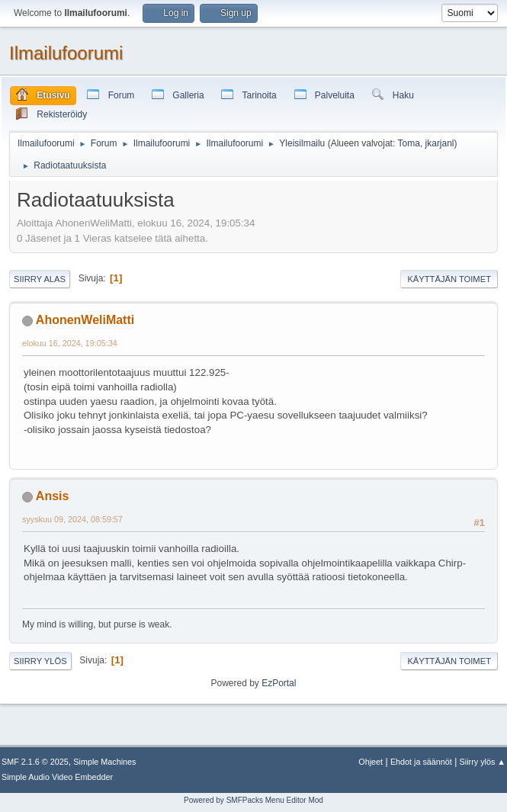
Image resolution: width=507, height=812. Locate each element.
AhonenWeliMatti (85, 320)
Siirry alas (40, 279)
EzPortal (279, 683)
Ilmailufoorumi (66, 53)
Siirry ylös (40, 661)
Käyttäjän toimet (449, 279)
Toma (409, 143)
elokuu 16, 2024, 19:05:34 (70, 343)
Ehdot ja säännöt (421, 762)
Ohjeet (371, 762)
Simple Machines (104, 762)
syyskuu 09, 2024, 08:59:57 (72, 519)
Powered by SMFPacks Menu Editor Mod (253, 800)
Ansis (53, 496)
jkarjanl (440, 143)
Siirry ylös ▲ (483, 762)
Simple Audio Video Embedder (57, 777)
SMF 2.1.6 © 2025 (35, 762)
